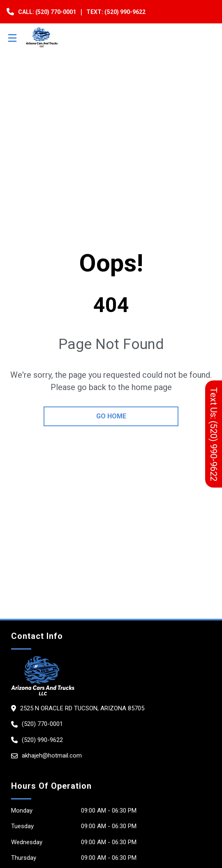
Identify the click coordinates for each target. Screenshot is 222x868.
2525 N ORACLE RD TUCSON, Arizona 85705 (82, 708)
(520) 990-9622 (42, 740)
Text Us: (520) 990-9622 (214, 434)
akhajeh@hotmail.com (52, 755)
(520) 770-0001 (42, 724)
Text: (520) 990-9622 (116, 12)
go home (111, 416)
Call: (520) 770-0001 (47, 12)
